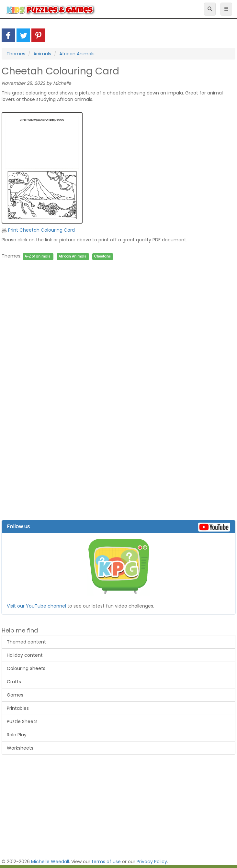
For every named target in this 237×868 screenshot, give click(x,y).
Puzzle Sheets (22, 721)
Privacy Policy (152, 862)
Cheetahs (102, 256)
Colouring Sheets (26, 668)
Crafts (14, 682)
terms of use (106, 862)
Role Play (17, 735)
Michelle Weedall (50, 862)
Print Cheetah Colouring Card (38, 230)
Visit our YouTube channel (36, 606)
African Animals (77, 54)
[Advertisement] (117, 344)
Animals (42, 54)
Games (15, 695)
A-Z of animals (37, 256)
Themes (16, 54)
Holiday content (25, 655)
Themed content (26, 642)
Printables (18, 708)
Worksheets (20, 748)
